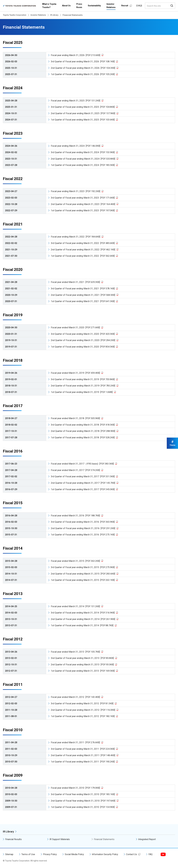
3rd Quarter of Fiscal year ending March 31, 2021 (83, 289)
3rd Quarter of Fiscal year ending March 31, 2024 (83, 152)
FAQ (153, 854)
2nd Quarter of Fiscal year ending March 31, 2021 (83, 295)
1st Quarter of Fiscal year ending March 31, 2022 (83, 256)
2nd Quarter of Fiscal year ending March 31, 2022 (83, 250)
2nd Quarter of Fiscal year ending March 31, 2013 (83, 665)
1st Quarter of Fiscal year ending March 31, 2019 (82, 392)
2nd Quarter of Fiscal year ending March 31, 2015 (83, 574)
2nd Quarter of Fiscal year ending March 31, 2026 (83, 68)
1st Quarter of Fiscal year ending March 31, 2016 (83, 535)
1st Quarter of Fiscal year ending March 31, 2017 (83, 489)
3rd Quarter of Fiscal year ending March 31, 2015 (83, 567)
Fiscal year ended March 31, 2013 (76, 652)
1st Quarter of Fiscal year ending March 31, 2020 (83, 347)
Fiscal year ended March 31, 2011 (76, 742)
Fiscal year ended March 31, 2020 (76, 328)
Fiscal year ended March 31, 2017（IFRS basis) (83, 464)
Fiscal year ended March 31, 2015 (76, 561)
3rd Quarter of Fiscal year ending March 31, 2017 (83, 476)
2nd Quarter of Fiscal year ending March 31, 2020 (83, 340)
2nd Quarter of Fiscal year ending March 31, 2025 (83, 113)
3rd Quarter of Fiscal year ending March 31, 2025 (83, 107)
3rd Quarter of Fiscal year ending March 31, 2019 (83, 379)
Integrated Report (147, 839)
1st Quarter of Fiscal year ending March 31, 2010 (83, 807)
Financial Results (14, 839)
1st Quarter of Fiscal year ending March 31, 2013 (83, 671)
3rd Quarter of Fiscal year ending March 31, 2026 (83, 62)
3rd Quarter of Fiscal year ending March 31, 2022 (83, 243)
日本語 (139, 6)
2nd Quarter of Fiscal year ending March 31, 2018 (83, 431)
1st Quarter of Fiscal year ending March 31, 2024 (83, 165)
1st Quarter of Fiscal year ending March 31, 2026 (83, 74)
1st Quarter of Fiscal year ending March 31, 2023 (83, 210)
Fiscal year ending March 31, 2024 (76, 146)
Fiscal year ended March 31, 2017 (76, 470)
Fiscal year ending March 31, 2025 (76, 101)
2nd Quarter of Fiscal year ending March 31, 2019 (83, 386)
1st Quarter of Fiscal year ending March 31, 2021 (83, 301)
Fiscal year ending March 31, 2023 (76, 191)
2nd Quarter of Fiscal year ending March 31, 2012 (83, 710)
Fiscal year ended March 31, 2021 (76, 282)
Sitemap (9, 854)
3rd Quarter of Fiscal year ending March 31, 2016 (83, 522)
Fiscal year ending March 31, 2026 (76, 55)
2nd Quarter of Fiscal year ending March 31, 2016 (83, 528)
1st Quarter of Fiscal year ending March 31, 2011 (83, 762)
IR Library (8, 832)
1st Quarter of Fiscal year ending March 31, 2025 (83, 120)
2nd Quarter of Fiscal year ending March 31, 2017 (83, 483)
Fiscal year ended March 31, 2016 (76, 516)
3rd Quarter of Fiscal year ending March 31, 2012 (82, 703)
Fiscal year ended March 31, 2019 (76, 373)
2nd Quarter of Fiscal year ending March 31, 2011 (83, 755)
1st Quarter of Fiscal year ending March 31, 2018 (83, 438)
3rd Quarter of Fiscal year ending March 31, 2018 (83, 425)
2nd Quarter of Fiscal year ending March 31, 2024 (83, 159)
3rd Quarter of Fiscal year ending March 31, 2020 (83, 334)
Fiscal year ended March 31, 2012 (76, 697)
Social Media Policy (76, 854)
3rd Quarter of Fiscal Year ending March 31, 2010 (83, 794)
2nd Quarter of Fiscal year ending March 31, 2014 (83, 619)
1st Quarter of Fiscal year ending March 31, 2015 (83, 580)
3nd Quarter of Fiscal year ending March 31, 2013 (83, 658)
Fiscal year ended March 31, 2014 (76, 606)
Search (172, 6)
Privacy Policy (50, 854)
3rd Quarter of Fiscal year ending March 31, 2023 (83, 198)
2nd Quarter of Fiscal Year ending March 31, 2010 (83, 801)
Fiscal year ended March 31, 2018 (76, 418)
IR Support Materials (60, 839)
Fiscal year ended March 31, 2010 (76, 788)
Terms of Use (28, 854)
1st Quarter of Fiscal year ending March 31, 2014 (82, 625)
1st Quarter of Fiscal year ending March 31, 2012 (83, 716)
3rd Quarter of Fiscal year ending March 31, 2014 (83, 613)
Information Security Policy (107, 854)
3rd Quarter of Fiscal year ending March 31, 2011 (83, 749)
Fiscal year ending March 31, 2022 (76, 237)
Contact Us (134, 854)
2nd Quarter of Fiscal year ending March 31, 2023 (83, 204)
